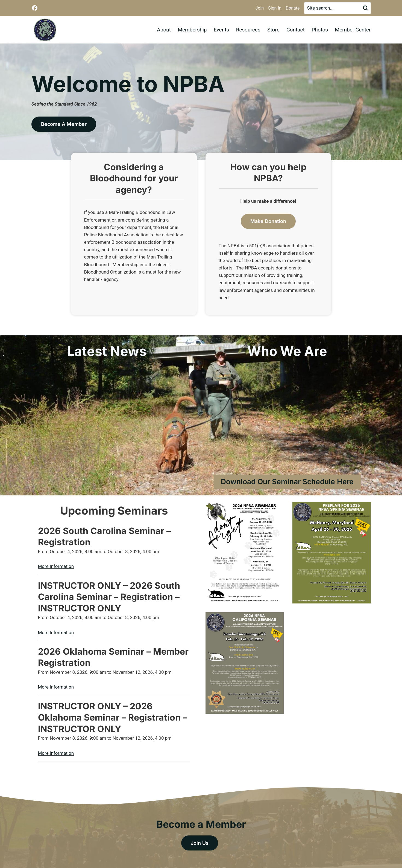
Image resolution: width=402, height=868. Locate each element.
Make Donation (268, 221)
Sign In (275, 8)
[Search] (338, 8)
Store (273, 30)
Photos (320, 30)
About (164, 30)
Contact (295, 30)
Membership (192, 30)
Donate (293, 8)
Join (260, 8)
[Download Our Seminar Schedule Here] (287, 482)
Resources (248, 30)
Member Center (353, 30)
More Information (56, 566)
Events (221, 30)
